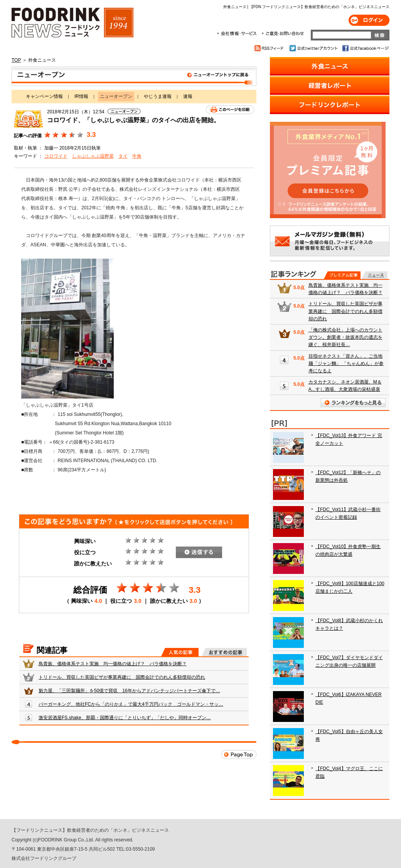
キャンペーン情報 (44, 96)
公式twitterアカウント (314, 48)
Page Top (239, 754)
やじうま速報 (158, 96)
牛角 (137, 156)
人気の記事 (180, 652)
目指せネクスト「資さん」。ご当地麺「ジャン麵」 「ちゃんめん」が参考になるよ (346, 363)
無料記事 (375, 275)
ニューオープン (134, 76)
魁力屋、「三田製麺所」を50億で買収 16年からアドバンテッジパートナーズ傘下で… (129, 691)
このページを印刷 (230, 110)
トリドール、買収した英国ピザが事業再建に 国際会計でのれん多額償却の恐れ (122, 677)
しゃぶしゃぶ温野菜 (93, 156)
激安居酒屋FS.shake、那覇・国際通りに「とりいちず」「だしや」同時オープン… (125, 718)
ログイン (369, 20)
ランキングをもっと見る (353, 403)
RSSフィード (270, 48)
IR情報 (81, 96)
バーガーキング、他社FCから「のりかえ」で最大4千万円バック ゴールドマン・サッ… (131, 704)
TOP (16, 60)
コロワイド (56, 156)
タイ (123, 156)
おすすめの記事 (224, 652)
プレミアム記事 (342, 275)
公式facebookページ (365, 48)
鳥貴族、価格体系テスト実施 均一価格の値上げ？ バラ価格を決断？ (113, 664)
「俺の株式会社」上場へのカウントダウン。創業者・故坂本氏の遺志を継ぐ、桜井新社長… (345, 337)
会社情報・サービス (238, 34)
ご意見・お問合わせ (283, 34)
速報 (188, 96)
